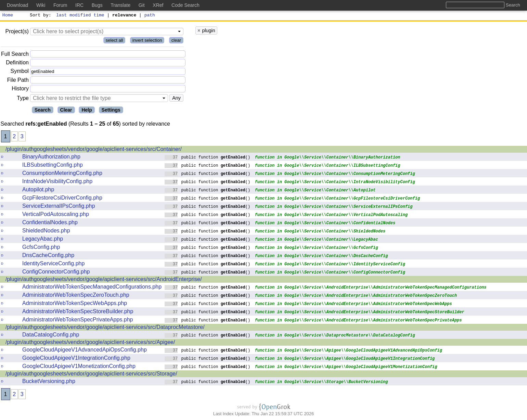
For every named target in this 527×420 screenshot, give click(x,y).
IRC (79, 5)
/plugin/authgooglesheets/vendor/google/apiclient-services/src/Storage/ (91, 375)
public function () (208, 158)
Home (8, 16)
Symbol (20, 72)
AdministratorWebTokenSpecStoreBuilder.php (78, 312)
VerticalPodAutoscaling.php (56, 215)
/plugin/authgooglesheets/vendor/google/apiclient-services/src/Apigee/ (90, 343)
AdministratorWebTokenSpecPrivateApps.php (78, 321)
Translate (120, 5)
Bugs (97, 5)
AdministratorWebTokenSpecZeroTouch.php (76, 296)
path (150, 16)
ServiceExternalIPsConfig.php (59, 207)
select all (114, 41)
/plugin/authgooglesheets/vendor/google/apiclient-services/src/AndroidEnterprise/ (104, 280)
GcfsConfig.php (41, 248)
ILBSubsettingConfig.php (53, 166)
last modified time (80, 16)
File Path (18, 81)
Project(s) (17, 32)
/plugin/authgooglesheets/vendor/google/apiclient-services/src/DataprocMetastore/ (105, 328)
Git (142, 5)
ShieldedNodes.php (46, 232)
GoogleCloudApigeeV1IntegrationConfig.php (76, 359)
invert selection (147, 41)
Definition (17, 63)
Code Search (185, 5)
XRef (158, 5)
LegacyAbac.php (43, 240)
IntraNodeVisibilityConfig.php (57, 182)
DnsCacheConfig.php (48, 256)
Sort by (40, 16)
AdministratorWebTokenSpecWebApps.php (75, 304)
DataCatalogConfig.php (51, 336)
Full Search (15, 55)
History (20, 90)
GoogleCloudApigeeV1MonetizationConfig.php (79, 367)
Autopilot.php (38, 190)
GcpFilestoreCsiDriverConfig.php (62, 199)
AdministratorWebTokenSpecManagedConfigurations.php (92, 288)
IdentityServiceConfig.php (53, 264)
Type (23, 99)
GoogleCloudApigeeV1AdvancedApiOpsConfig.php (85, 351)
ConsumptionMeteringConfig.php (62, 174)
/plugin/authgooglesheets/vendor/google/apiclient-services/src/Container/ (94, 150)
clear (176, 41)
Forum (60, 5)
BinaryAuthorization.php (51, 158)
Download (17, 5)
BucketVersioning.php (49, 382)
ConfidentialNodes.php (50, 223)
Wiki (41, 5)
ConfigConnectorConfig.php (56, 273)
